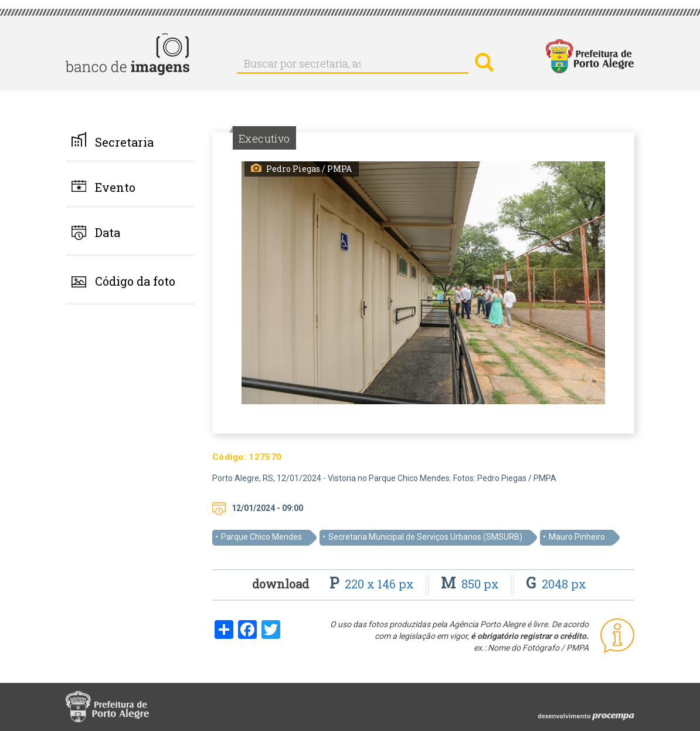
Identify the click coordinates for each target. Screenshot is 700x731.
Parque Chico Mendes (261, 537)
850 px (471, 584)
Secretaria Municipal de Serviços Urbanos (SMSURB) (425, 537)
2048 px (556, 584)
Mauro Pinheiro (577, 537)
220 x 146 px (373, 584)
